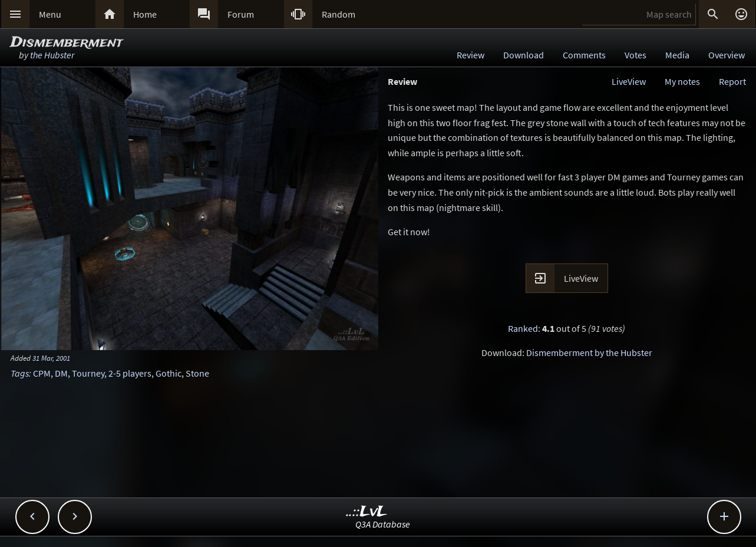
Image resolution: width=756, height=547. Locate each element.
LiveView (629, 81)
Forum (241, 14)
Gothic (169, 373)
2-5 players (130, 373)
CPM (42, 373)
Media (677, 55)
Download (524, 55)
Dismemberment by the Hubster (589, 352)
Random (339, 14)
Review (471, 55)
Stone (197, 373)
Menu (50, 14)
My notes (682, 81)
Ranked (523, 328)
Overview (727, 55)
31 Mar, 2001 (51, 358)
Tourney (88, 373)
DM (61, 373)
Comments (584, 55)
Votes (635, 55)
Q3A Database (383, 524)
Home (145, 14)
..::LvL (367, 512)
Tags (20, 373)
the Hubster (52, 55)
